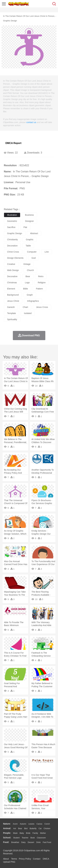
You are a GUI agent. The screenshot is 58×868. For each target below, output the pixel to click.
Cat (40, 829)
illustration (12, 215)
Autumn (23, 824)
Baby (22, 833)
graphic (30, 240)
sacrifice (11, 227)
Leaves (31, 824)
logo (27, 283)
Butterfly (33, 829)
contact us (31, 122)
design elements (15, 258)
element (11, 289)
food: (6, 842)
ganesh (11, 307)
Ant (15, 829)
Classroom (41, 838)
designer (30, 221)
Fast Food (47, 842)
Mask (15, 833)
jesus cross (42, 307)
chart (25, 307)
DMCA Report (13, 143)
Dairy (23, 842)
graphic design (15, 233)
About (6, 859)
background (13, 295)
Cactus (39, 824)
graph (30, 295)
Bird (26, 829)
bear (28, 276)
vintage (27, 264)
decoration (12, 246)
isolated (28, 313)
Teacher (25, 838)
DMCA (46, 859)
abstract (34, 233)
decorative (12, 276)
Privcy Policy (25, 859)
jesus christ (13, 301)
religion (42, 283)
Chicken (47, 829)
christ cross (13, 252)
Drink (39, 842)
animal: (7, 828)
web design (13, 270)
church (30, 270)
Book (33, 838)
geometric (12, 221)
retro (41, 276)
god (34, 258)
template (12, 313)
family (35, 833)
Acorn (15, 824)
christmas (12, 283)
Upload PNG (9, 862)
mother (43, 833)
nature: (7, 824)
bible (25, 289)
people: (7, 833)
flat (25, 227)
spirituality (12, 319)
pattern (40, 289)
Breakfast (15, 842)
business (29, 215)
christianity (12, 240)
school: (7, 838)
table (28, 246)
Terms (14, 859)
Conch (47, 824)
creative (11, 264)
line (47, 252)
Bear (20, 829)
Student (16, 838)
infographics (33, 301)
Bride (28, 833)
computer (32, 252)
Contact (37, 859)
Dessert (31, 842)
